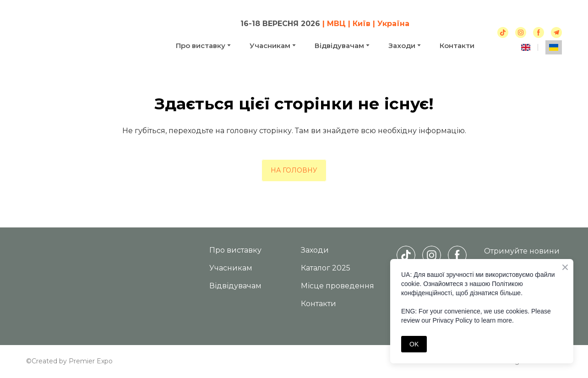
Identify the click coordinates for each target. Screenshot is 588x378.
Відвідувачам (339, 46)
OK (414, 344)
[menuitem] (526, 47)
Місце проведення (338, 286)
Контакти (457, 46)
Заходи (315, 250)
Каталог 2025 (326, 268)
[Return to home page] (91, 34)
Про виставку (201, 46)
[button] (503, 32)
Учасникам (270, 46)
